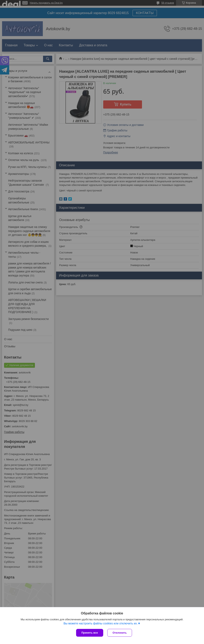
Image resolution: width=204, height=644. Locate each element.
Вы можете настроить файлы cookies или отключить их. (100, 623)
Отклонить (120, 633)
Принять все (90, 633)
